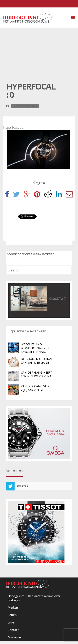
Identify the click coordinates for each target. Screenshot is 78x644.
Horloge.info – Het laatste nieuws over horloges (34, 598)
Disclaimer (15, 637)
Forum (12, 615)
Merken (13, 607)
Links (11, 622)
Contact (13, 630)
